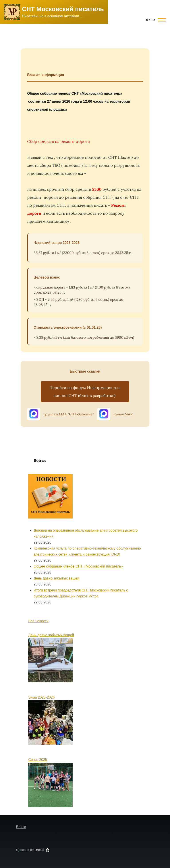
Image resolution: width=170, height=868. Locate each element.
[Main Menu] (155, 20)
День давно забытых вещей (56, 578)
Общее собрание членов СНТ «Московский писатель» (78, 566)
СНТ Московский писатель (63, 9)
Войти (40, 460)
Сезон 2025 (38, 760)
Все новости (38, 621)
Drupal (39, 850)
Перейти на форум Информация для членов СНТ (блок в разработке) (85, 392)
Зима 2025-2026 (42, 697)
